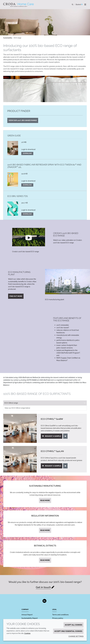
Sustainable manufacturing (45, 486)
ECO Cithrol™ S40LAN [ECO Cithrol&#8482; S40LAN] (52, 451)
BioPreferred (27, 377)
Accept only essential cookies (68, 631)
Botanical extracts (45, 546)
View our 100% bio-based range (23, 120)
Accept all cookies (74, 625)
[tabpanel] (45, 439)
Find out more (16, 296)
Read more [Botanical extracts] (45, 560)
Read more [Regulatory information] (45, 530)
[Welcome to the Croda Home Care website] (19, 4)
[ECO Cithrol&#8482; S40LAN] (20, 459)
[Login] (65, 436)
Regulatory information (45, 516)
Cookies (27, 633)
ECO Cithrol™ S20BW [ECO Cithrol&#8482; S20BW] (52, 419)
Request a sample (52, 436)
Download (27, 153)
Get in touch (43, 587)
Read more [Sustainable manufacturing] (45, 500)
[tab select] (45, 403)
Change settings (76, 636)
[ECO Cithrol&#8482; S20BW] (20, 428)
